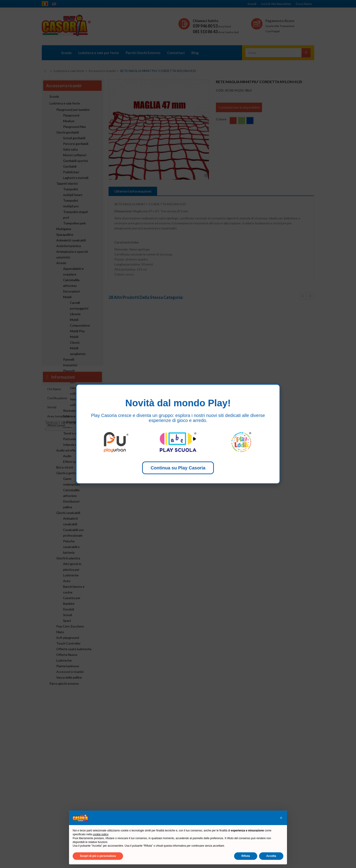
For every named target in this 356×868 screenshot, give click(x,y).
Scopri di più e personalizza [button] (98, 856)
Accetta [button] (271, 856)
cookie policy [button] (101, 834)
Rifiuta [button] (246, 856)
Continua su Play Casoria (178, 468)
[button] (281, 818)
